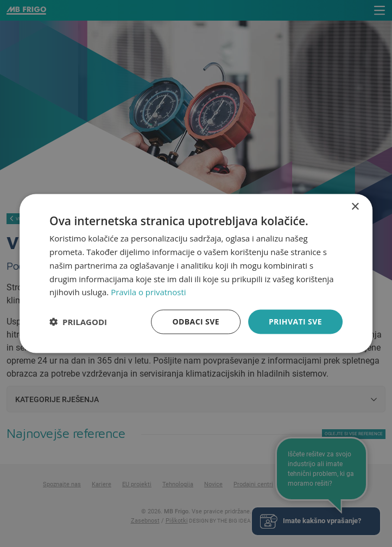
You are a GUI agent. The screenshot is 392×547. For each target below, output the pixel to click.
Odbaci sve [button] (196, 322)
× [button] (355, 207)
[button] (78, 322)
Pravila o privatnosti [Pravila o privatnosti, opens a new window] (148, 292)
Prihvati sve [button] (295, 322)
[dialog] (196, 274)
